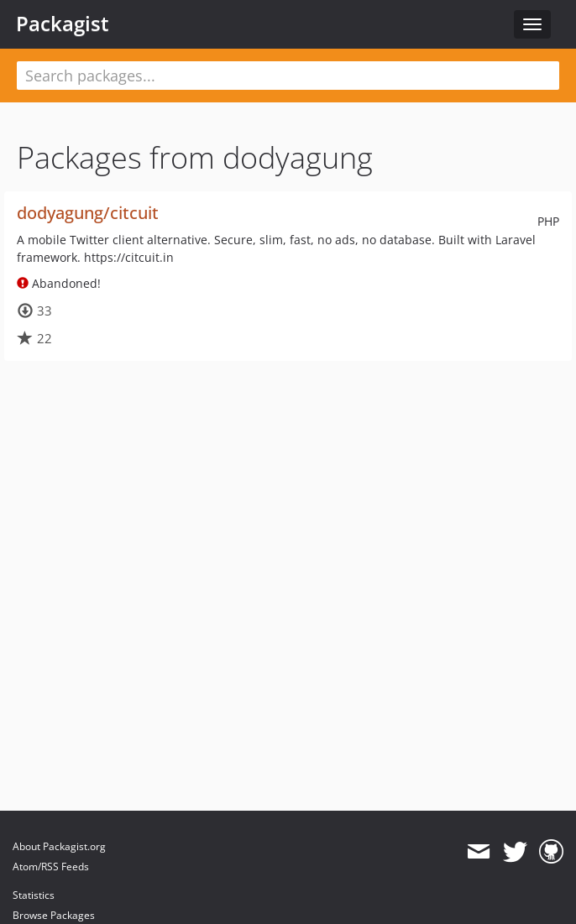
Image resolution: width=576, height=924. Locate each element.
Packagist (63, 23)
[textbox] (288, 76)
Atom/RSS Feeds (51, 867)
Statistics (34, 895)
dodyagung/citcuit (88, 213)
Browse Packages (54, 915)
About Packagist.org (59, 846)
